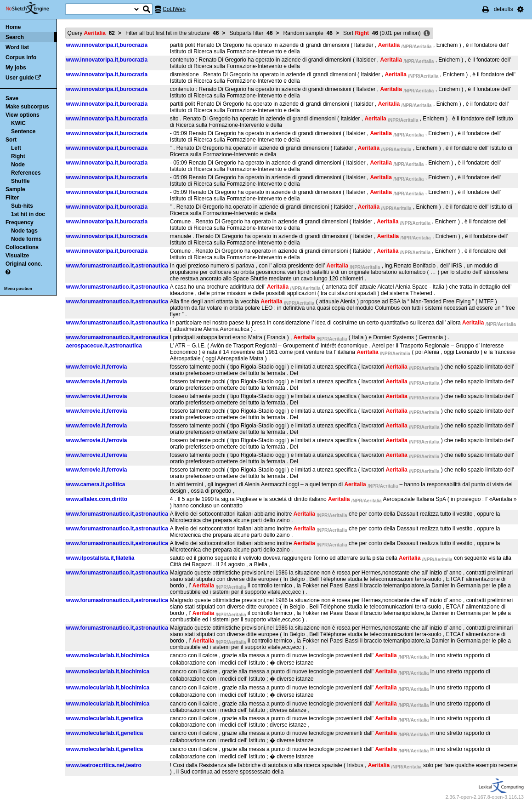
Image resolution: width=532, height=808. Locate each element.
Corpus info (21, 57)
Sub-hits (22, 206)
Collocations (22, 247)
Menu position (18, 289)
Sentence (23, 131)
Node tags (24, 231)
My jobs (16, 68)
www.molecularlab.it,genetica (105, 718)
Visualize (17, 256)
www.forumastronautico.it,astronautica (117, 266)
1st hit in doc (28, 214)
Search (15, 37)
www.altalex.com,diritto (97, 499)
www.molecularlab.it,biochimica (108, 655)
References (26, 173)
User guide (20, 78)
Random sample (308, 33)
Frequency (20, 222)
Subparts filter (251, 33)
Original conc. (24, 264)
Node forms (26, 239)
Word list (17, 47)
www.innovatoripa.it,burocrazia (107, 45)
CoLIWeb (174, 9)
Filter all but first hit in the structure (172, 33)
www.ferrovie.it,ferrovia (97, 367)
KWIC (18, 123)
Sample (15, 189)
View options (23, 115)
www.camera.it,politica (96, 484)
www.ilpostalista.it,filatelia (100, 558)
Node (18, 165)
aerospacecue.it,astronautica (104, 346)
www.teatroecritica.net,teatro (104, 765)
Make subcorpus (27, 107)
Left (16, 148)
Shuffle (20, 181)
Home (13, 27)
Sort (11, 140)
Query (91, 33)
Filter (12, 198)
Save (12, 98)
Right (18, 156)
